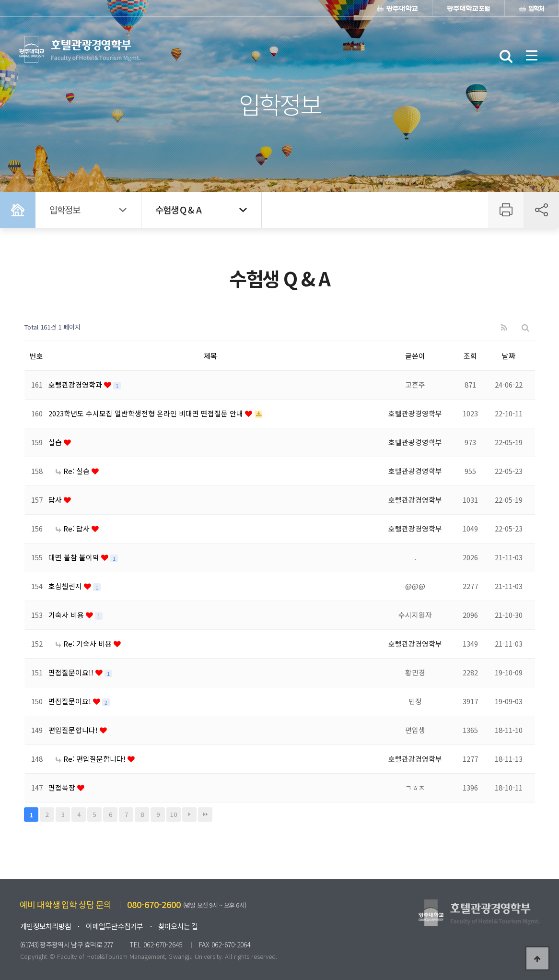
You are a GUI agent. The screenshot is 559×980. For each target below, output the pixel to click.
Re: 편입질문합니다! (92, 759)
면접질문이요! (71, 701)
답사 (56, 500)
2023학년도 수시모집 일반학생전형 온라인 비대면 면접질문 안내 (147, 413)
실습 (56, 442)
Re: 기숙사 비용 (85, 643)
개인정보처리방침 (46, 926)
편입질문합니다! (74, 730)
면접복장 (63, 787)
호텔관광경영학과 (76, 384)
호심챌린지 (66, 586)
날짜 (509, 356)
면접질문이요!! (72, 672)
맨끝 (205, 815)
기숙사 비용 (67, 615)
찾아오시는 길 (178, 926)
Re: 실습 (74, 471)
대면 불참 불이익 (75, 557)
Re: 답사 (74, 528)
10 (174, 814)
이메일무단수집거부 (114, 926)
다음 (189, 815)
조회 (470, 356)
